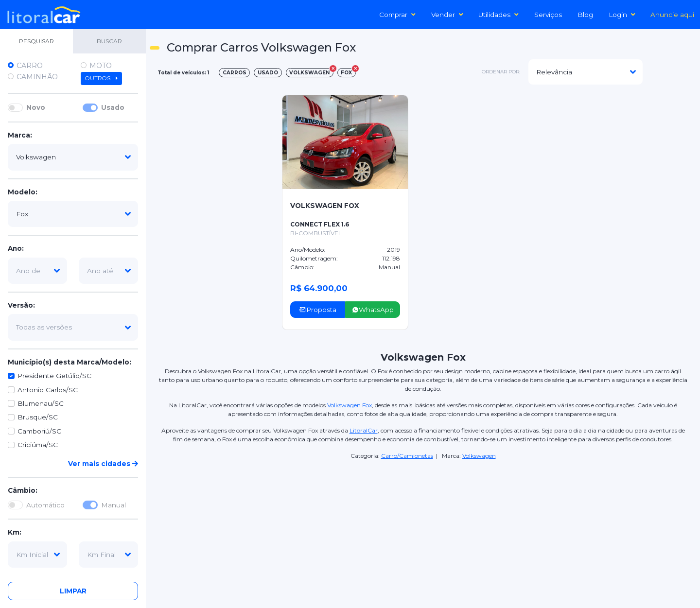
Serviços (548, 15)
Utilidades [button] (499, 15)
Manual (114, 505)
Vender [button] (447, 15)
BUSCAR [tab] (109, 41)
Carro (30, 66)
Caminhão (37, 77)
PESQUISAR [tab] (36, 41)
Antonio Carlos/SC (48, 390)
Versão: (21, 305)
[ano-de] (37, 271)
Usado (113, 107)
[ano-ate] (108, 271)
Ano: (16, 248)
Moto (101, 66)
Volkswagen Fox (350, 405)
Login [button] (622, 15)
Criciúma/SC (38, 445)
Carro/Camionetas (407, 456)
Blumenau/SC (41, 403)
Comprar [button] (397, 15)
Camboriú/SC (39, 431)
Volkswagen (479, 456)
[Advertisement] (618, 105)
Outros (101, 78)
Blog (585, 15)
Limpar (73, 591)
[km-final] (108, 555)
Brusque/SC (38, 417)
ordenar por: (501, 72)
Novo (36, 107)
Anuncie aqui (672, 15)
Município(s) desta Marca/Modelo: (70, 362)
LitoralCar (364, 430)
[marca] (73, 157)
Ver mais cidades (103, 464)
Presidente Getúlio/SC (54, 376)
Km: (15, 532)
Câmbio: (23, 490)
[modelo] (73, 214)
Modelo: (23, 192)
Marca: (20, 135)
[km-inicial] (37, 555)
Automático (45, 505)
